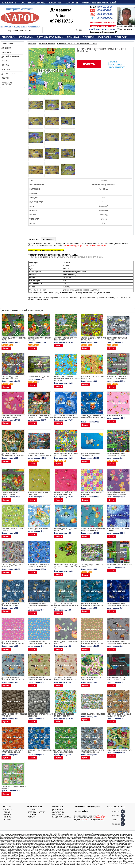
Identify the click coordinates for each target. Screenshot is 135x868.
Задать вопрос (115, 64)
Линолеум (8, 37)
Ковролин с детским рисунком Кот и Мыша (77, 44)
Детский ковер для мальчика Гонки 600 (64, 751)
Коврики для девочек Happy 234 (38, 493)
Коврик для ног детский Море (66, 530)
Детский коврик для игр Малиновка (66, 339)
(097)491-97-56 (105, 18)
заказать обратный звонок (103, 26)
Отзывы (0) (48, 239)
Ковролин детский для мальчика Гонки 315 (12, 751)
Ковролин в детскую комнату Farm (11, 493)
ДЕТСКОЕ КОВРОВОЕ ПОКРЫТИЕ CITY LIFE (116, 455)
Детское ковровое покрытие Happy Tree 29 (39, 679)
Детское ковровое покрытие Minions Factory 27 (67, 606)
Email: (92, 29)
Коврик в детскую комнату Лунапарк (93, 339)
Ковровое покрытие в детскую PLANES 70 (38, 566)
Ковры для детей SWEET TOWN (92, 566)
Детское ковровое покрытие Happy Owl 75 (39, 643)
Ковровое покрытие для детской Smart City (66, 455)
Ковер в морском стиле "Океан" (118, 530)
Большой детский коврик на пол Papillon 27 (93, 530)
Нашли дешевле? (116, 67)
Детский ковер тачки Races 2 (117, 339)
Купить (89, 64)
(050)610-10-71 (105, 10)
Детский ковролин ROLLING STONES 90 (41, 715)
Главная (32, 44)
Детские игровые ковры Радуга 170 (92, 378)
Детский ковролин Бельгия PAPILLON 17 (116, 493)
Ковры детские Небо (38, 529)
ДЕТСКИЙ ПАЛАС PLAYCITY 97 (119, 565)
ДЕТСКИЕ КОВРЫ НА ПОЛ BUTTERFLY (91, 493)
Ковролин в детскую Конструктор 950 (64, 715)
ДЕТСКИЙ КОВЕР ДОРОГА (39, 377)
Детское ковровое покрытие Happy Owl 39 (92, 643)
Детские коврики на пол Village (39, 339)
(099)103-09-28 (105, 7)
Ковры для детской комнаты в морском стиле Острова (67, 379)
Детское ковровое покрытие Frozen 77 (11, 605)
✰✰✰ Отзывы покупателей (99, 3)
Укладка (31, 817)
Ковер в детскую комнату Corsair (14, 339)
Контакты (72, 3)
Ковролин (26, 37)
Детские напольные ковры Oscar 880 (90, 455)
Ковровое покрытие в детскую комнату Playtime (40, 417)
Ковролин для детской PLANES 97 (12, 566)
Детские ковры (9, 74)
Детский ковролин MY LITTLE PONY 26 (91, 679)
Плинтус (89, 37)
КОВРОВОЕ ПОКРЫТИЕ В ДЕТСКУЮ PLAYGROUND (117, 378)
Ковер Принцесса (115, 416)
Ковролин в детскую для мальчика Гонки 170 (119, 715)
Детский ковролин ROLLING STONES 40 (14, 715)
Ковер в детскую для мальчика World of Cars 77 (93, 418)
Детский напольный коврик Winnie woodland (66, 417)
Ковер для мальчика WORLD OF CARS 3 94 (117, 679)
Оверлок (121, 37)
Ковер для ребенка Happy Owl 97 (66, 643)
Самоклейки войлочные (7, 83)
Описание (34, 239)
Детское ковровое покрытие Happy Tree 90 (118, 643)
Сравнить (112, 61)
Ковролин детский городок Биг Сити (10, 378)
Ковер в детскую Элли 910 (93, 714)
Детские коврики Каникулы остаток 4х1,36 (39, 455)
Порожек (105, 37)
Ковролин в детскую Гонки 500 (41, 751)
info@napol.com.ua (105, 29)
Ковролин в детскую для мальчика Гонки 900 (92, 751)
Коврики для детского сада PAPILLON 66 (12, 417)
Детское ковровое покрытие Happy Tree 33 (66, 679)
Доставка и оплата (33, 3)
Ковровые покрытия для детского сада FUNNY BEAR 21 (67, 567)
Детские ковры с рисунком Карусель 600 (13, 455)
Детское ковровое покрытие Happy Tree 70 (13, 679)
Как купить (9, 3)
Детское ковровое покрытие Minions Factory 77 (40, 606)
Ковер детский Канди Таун (119, 750)
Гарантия (55, 3)
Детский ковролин (50, 37)
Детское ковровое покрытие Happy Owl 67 (13, 643)
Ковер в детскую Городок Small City (14, 787)
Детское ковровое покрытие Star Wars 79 (118, 605)
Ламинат (73, 37)
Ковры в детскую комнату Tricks (14, 530)
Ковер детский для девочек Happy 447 (63, 493)
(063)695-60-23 (105, 14)
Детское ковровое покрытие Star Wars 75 (92, 605)
